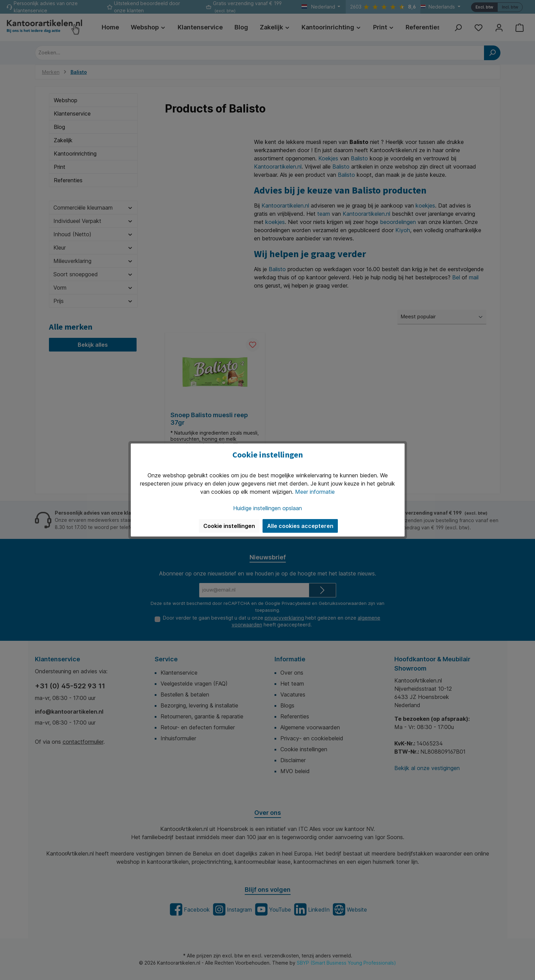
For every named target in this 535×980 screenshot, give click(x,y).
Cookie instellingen (229, 526)
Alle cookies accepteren (300, 526)
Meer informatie (315, 492)
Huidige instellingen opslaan (267, 508)
